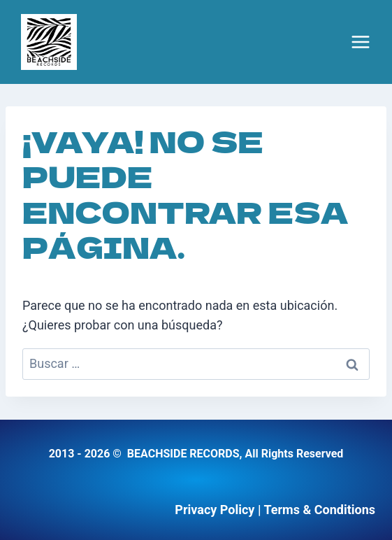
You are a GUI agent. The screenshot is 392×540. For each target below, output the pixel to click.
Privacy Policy (215, 510)
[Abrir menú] (361, 42)
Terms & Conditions (319, 510)
